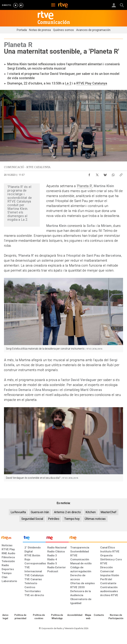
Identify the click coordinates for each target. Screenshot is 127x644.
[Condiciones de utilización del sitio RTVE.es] (5, 617)
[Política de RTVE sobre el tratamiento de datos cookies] (39, 617)
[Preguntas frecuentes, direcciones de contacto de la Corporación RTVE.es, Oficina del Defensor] (99, 615)
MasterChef (109, 512)
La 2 (68, 83)
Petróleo (54, 519)
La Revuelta (18, 512)
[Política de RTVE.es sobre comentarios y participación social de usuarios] (116, 617)
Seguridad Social (32, 519)
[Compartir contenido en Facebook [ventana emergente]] (89, 174)
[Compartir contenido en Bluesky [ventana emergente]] (105, 174)
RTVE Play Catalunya (92, 83)
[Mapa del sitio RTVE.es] (88, 617)
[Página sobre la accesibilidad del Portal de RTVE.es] (75, 615)
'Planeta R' (85, 186)
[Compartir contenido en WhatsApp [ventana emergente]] (113, 174)
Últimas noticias (95, 519)
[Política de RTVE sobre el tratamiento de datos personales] (20, 617)
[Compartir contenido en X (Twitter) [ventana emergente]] (97, 174)
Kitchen (91, 512)
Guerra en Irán (40, 512)
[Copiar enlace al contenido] (121, 174)
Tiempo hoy (72, 519)
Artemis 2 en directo (67, 512)
